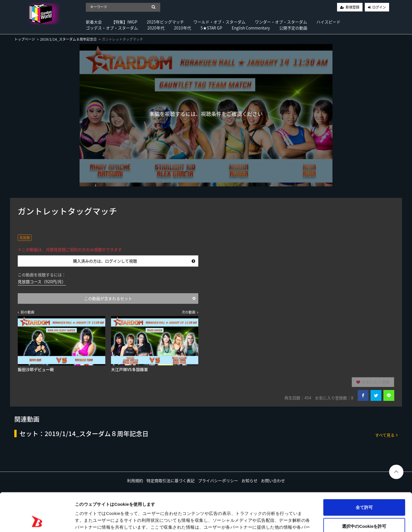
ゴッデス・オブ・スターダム (112, 28)
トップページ (25, 39)
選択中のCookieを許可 (364, 490)
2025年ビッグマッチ (165, 22)
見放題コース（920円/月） (42, 281)
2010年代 (183, 28)
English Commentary (251, 28)
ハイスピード (328, 22)
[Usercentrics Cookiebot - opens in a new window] (37, 521)
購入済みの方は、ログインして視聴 (134, 261)
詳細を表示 (276, 521)
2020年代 (156, 28)
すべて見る (386, 435)
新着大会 (94, 22)
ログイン (379, 7)
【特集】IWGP (124, 22)
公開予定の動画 (293, 28)
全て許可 (364, 471)
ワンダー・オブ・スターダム (281, 22)
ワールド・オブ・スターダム (219, 22)
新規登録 (352, 7)
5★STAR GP (211, 28)
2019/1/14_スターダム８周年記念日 (68, 39)
